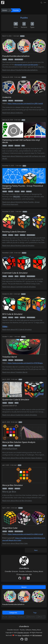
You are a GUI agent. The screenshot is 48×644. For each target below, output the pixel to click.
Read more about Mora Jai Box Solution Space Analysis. (22, 458)
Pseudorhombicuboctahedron (16, 56)
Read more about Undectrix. (13, 113)
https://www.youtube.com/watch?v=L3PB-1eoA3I (25, 103)
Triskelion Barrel (10, 357)
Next (36, 550)
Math (23, 191)
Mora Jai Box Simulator (13, 485)
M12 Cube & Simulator (12, 314)
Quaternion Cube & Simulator (16, 400)
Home (5, 10)
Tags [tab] (35, 613)
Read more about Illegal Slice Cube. (15, 543)
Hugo (20, 635)
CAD (23, 146)
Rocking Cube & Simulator (14, 232)
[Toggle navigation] (45, 3)
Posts (23, 120)
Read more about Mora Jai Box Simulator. (17, 501)
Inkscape (18, 146)
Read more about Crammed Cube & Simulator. (19, 287)
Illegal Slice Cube (10, 528)
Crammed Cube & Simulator (15, 273)
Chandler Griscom (23, 633)
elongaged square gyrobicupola (26, 65)
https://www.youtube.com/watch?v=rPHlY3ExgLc (25, 363)
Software (11, 191)
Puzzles (16, 10)
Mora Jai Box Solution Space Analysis (19, 442)
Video (5, 326)
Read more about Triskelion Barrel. (15, 372)
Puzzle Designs (19, 59)
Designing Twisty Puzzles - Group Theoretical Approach (23, 187)
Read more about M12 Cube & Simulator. (17, 329)
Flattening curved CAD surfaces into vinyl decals (21, 141)
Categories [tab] (13, 613)
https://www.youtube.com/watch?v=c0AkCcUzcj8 (25, 534)
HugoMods (26, 635)
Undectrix (7, 97)
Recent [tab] (24, 587)
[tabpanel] (24, 598)
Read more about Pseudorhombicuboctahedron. (20, 70)
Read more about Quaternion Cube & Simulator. (20, 415)
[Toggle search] (41, 3)
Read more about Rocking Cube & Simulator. (18, 245)
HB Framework (37, 635)
